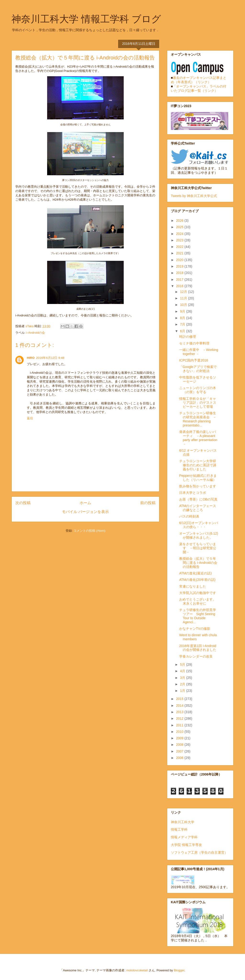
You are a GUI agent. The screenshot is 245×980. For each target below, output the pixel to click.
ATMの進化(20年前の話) (197, 580)
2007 (180, 751)
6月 (183, 331)
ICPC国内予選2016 (194, 360)
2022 (180, 247)
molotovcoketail (137, 970)
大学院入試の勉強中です (198, 593)
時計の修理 (188, 337)
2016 (180, 286)
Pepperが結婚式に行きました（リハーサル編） (198, 478)
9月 (183, 311)
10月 (184, 305)
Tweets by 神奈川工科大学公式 (194, 196)
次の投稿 (23, 503)
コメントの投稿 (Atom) (89, 531)
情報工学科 (179, 829)
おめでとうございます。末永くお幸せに (198, 601)
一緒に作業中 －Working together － (199, 352)
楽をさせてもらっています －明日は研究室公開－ (198, 548)
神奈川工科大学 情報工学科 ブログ (86, 19)
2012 (180, 718)
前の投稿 (148, 503)
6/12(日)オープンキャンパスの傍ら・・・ (199, 525)
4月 (183, 671)
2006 (180, 758)
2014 (180, 706)
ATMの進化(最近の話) (195, 573)
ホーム (85, 503)
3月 (183, 678)
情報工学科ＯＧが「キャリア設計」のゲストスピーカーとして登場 (198, 403)
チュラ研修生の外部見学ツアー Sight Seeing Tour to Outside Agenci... (198, 616)
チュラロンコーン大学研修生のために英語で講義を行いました (198, 465)
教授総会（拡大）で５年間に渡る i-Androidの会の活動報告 (198, 563)
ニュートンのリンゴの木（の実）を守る (198, 390)
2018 (180, 273)
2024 (180, 234)
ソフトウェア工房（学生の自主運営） (199, 852)
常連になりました (193, 586)
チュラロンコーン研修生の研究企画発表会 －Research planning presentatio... (198, 419)
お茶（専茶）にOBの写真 (198, 499)
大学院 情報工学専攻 (186, 845)
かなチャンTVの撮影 (195, 629)
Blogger (179, 970)
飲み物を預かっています (198, 486)
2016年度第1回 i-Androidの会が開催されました (198, 648)
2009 (180, 738)
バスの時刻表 (189, 516)
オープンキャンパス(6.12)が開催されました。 (199, 535)
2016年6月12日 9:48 (50, 358)
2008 (180, 745)
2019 (180, 266)
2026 (180, 221)
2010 (180, 732)
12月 (184, 292)
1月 (183, 691)
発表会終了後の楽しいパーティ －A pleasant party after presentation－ (198, 438)
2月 (183, 684)
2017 (180, 280)
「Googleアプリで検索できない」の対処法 (198, 369)
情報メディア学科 (184, 837)
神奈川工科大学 (183, 822)
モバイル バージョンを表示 (85, 512)
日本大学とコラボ (193, 493)
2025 (180, 227)
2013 (180, 712)
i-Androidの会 (36, 333)
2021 (180, 253)
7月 (183, 324)
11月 (184, 298)
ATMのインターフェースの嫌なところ (198, 508)
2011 (180, 725)
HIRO (31, 358)
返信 (30, 418)
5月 (183, 665)
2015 (180, 699)
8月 (183, 318)
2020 (180, 260)
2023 (180, 240)
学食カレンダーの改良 (196, 656)
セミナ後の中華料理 (194, 343)
